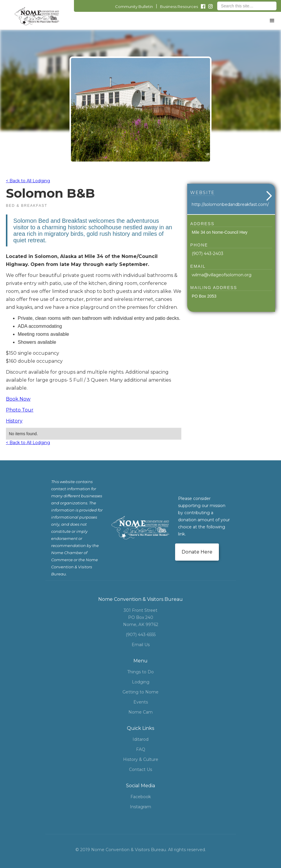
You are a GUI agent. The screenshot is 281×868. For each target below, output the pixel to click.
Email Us (141, 645)
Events (141, 702)
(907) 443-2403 (207, 254)
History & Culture (141, 759)
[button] (272, 21)
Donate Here (197, 552)
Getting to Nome (140, 692)
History (14, 421)
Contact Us (140, 769)
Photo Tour (20, 410)
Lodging (141, 682)
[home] (37, 16)
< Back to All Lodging (28, 181)
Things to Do (140, 672)
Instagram (140, 807)
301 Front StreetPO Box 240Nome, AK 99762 (141, 617)
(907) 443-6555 (141, 635)
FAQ (141, 749)
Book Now (18, 399)
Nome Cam (140, 712)
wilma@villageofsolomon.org (222, 275)
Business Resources (179, 7)
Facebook (141, 797)
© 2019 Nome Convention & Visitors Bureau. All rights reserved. (141, 850)
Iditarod (140, 739)
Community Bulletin (134, 7)
